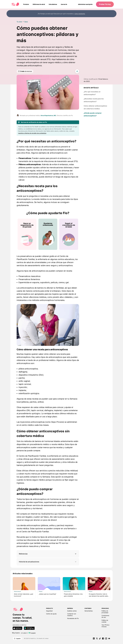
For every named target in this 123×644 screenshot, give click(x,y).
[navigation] (26, 4)
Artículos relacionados (23, 574)
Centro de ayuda (51, 614)
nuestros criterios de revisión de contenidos (32, 133)
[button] (48, 554)
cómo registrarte (80, 14)
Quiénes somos (72, 611)
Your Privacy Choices (105, 626)
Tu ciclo (19, 22)
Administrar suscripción (85, 4)
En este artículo (91, 88)
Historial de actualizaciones (48, 562)
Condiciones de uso (105, 616)
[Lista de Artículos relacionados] (61, 588)
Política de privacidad (105, 612)
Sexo (26, 22)
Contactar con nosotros (72, 615)
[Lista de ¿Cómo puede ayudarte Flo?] (48, 234)
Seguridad (49, 611)
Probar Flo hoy (105, 4)
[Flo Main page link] (15, 4)
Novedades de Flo (73, 618)
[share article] (77, 71)
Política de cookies (105, 621)
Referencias (23, 554)
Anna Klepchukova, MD (48, 115)
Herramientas (89, 611)
